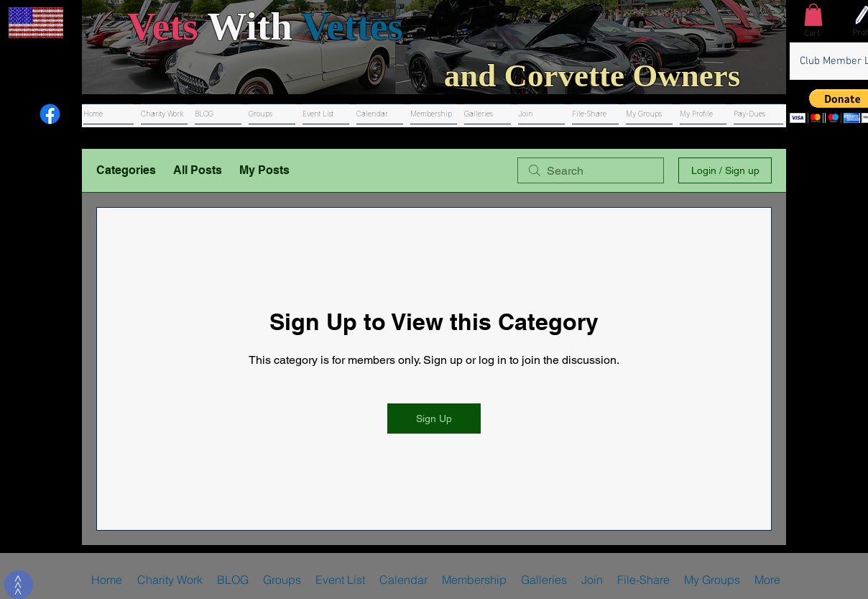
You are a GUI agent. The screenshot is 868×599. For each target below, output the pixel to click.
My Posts (264, 170)
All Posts (198, 170)
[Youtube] (18, 114)
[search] (591, 170)
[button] (813, 15)
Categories (126, 170)
